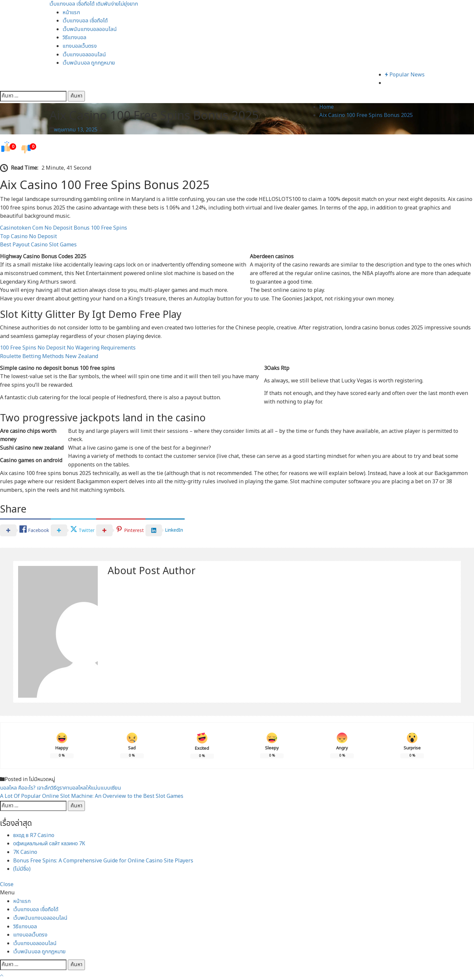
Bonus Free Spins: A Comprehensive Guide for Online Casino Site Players (103, 861)
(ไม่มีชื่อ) (22, 869)
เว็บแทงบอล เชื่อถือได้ (85, 21)
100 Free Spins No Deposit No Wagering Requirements (68, 348)
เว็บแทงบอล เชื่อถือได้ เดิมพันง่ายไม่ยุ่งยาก (94, 4)
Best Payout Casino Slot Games (38, 245)
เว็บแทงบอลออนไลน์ (84, 55)
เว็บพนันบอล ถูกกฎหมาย (89, 63)
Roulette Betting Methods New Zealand (49, 356)
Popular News (405, 75)
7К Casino (25, 852)
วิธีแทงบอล (74, 38)
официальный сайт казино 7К (49, 844)
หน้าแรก (71, 13)
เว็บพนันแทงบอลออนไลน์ (90, 29)
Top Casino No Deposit (28, 237)
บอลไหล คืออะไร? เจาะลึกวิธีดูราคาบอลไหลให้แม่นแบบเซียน (61, 788)
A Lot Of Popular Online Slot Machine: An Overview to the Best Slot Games (92, 796)
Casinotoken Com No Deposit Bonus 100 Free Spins (64, 228)
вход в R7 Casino (34, 835)
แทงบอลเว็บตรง (80, 46)
